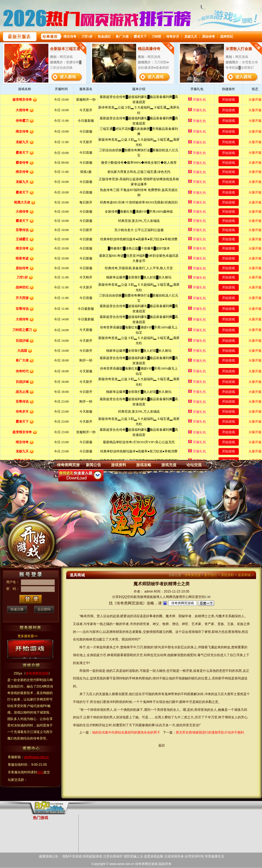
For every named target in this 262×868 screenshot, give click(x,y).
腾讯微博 (176, 597)
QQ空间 (128, 597)
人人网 (164, 597)
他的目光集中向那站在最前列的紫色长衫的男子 (126, 732)
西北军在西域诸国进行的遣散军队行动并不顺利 (210, 732)
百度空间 (198, 597)
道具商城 (244, 575)
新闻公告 (93, 465)
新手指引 (211, 575)
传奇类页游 (193, 575)
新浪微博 (140, 597)
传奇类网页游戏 (146, 864)
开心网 (187, 597)
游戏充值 (169, 465)
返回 (162, 745)
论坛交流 (194, 465)
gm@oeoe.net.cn (36, 757)
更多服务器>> (28, 636)
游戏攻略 (144, 465)
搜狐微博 (153, 597)
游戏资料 (119, 465)
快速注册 (17, 609)
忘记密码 (44, 609)
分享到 (117, 597)
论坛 (40, 772)
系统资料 (227, 575)
